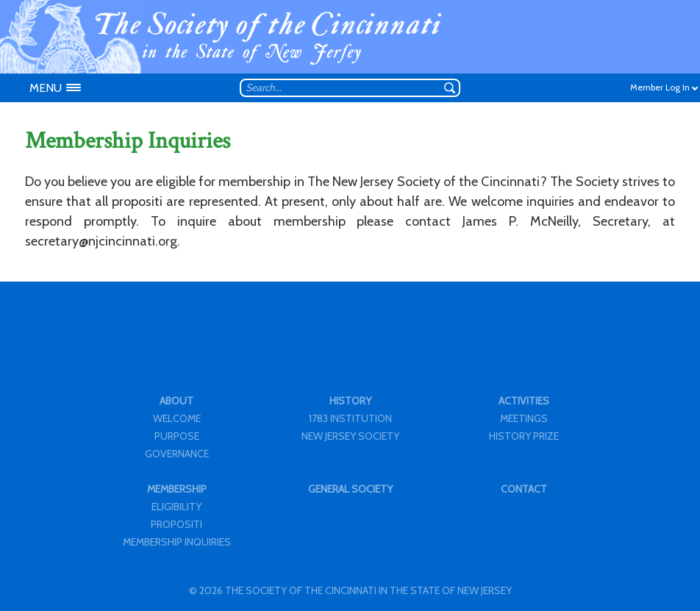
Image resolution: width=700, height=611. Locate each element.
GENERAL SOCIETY (350, 489)
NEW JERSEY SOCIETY (350, 436)
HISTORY (350, 401)
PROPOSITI (176, 524)
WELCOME (177, 418)
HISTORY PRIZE (524, 436)
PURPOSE (177, 436)
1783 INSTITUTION (350, 418)
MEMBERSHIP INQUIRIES (177, 542)
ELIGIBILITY (176, 507)
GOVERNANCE (177, 454)
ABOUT (176, 401)
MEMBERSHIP (177, 489)
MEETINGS (524, 418)
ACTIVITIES (524, 401)
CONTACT (524, 489)
